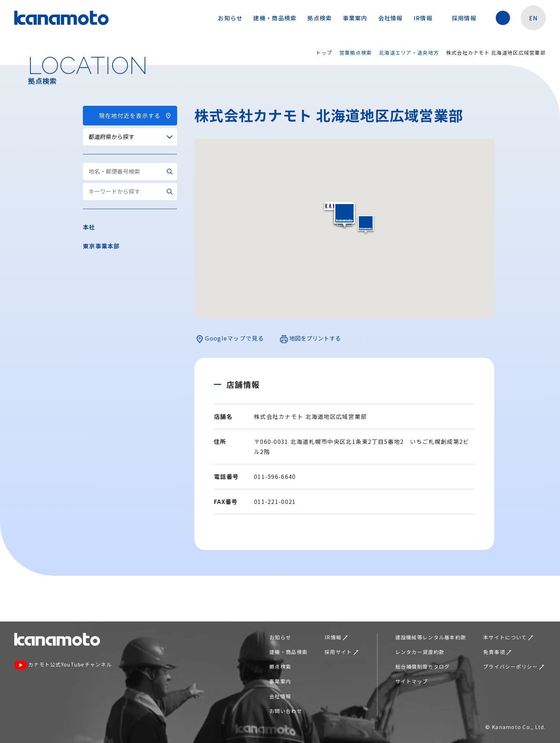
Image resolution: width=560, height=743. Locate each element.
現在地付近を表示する (130, 115)
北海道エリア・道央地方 (409, 53)
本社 (89, 227)
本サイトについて (508, 637)
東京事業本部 (101, 246)
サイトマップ (412, 681)
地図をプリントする (310, 338)
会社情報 (391, 18)
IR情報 (427, 18)
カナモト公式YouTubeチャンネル (63, 665)
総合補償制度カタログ (423, 667)
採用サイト (341, 652)
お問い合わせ (286, 711)
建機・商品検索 (275, 18)
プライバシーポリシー (514, 667)
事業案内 (355, 18)
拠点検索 (319, 18)
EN (533, 18)
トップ (324, 53)
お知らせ (230, 18)
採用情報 (468, 18)
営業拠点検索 (356, 53)
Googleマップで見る (230, 338)
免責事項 (497, 652)
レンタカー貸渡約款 (420, 652)
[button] (366, 224)
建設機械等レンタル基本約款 (431, 637)
